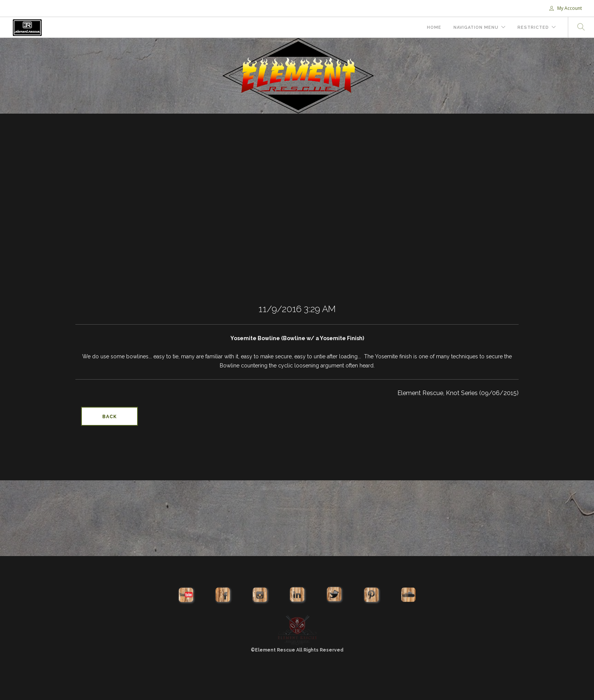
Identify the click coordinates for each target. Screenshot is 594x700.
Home (434, 27)
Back (109, 417)
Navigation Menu (476, 27)
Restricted (533, 27)
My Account (566, 8)
